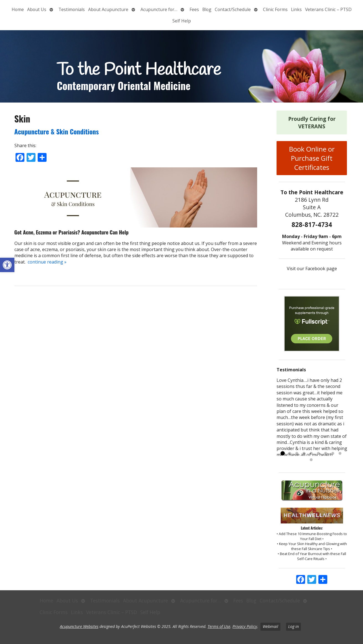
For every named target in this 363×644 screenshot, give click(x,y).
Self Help (182, 21)
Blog (207, 9)
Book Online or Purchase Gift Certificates (312, 158)
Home (18, 9)
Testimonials (72, 9)
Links (296, 9)
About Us (37, 9)
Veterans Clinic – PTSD (328, 9)
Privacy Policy (245, 626)
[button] (7, 265)
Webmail (270, 626)
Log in (293, 626)
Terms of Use (219, 626)
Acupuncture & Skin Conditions (57, 131)
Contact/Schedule (233, 9)
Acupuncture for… (159, 9)
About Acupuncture (108, 9)
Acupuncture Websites (79, 626)
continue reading (47, 262)
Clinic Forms (275, 9)
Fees (194, 9)
